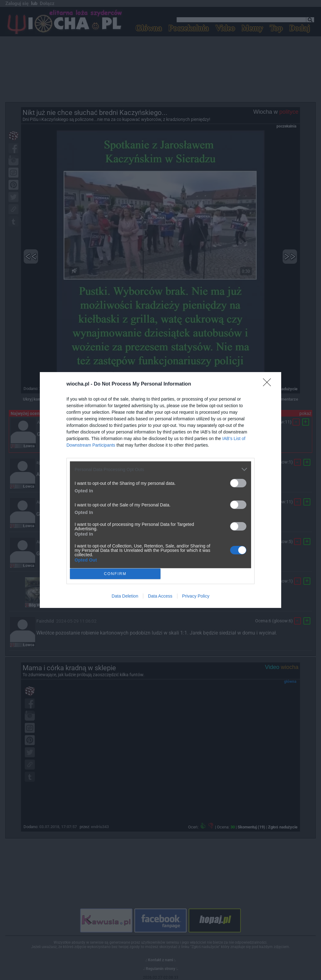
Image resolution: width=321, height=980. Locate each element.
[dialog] (160, 490)
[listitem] (160, 469)
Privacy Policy (196, 596)
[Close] (269, 384)
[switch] (238, 483)
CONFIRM (115, 574)
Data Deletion (125, 596)
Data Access (160, 596)
